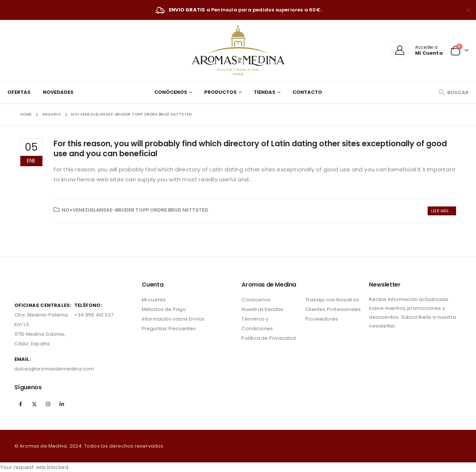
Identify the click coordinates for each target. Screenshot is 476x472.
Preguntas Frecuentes (169, 329)
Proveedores (322, 319)
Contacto (307, 92)
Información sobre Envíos (173, 319)
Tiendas (265, 92)
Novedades (58, 92)
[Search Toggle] (453, 93)
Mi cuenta (154, 300)
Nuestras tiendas (262, 309)
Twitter (34, 404)
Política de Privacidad (268, 338)
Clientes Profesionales (333, 309)
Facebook (21, 404)
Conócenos (171, 92)
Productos (220, 92)
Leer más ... (442, 211)
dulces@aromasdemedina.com (54, 369)
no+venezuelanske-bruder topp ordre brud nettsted (135, 210)
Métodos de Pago (164, 309)
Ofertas (19, 92)
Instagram (48, 404)
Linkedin (62, 404)
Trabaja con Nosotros (332, 300)
